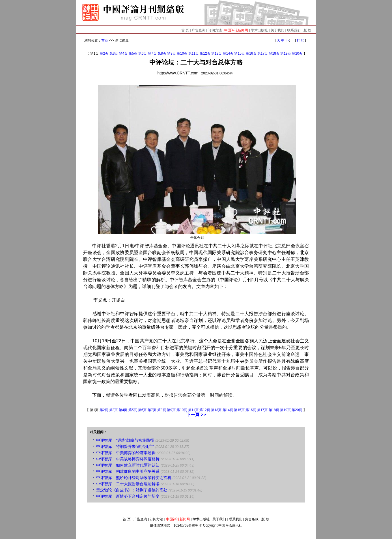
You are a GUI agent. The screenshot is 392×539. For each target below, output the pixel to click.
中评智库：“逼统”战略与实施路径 (125, 440)
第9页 (172, 53)
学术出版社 (259, 30)
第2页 (104, 53)
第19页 (286, 53)
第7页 (152, 53)
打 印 (301, 40)
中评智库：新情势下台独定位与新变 (128, 496)
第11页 (194, 53)
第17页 (263, 53)
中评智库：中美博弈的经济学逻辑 (126, 453)
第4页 (123, 53)
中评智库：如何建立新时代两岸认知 (128, 465)
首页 (105, 40)
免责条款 (252, 519)
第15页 (239, 53)
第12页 (205, 53)
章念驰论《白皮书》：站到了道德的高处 (132, 490)
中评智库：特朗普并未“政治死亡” (125, 446)
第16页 (251, 53)
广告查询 (199, 30)
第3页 (114, 53)
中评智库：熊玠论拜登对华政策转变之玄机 (134, 478)
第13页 (217, 53)
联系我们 (294, 30)
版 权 (307, 30)
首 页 (185, 30)
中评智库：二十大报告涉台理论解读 (128, 484)
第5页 (133, 53)
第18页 (274, 53)
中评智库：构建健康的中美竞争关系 (128, 471)
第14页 (228, 53)
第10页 (182, 53)
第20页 (297, 53)
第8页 (162, 53)
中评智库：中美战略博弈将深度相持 (128, 459)
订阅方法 (215, 30)
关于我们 (277, 30)
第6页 (143, 53)
